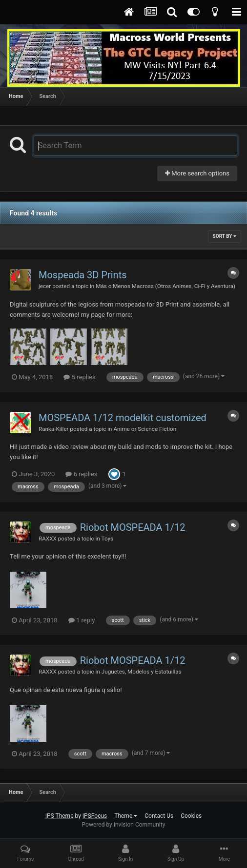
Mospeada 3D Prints (83, 275)
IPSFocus (95, 816)
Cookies (191, 816)
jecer (45, 286)
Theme (126, 816)
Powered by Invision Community (124, 825)
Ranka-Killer (54, 429)
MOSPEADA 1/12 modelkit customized (123, 418)
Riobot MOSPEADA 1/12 (133, 527)
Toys (108, 539)
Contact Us (159, 816)
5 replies (79, 377)
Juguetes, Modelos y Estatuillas (142, 672)
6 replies (81, 474)
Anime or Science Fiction (145, 429)
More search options (197, 173)
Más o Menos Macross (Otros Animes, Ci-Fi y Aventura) (165, 286)
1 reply (82, 620)
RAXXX (48, 539)
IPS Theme (60, 816)
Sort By (225, 236)
